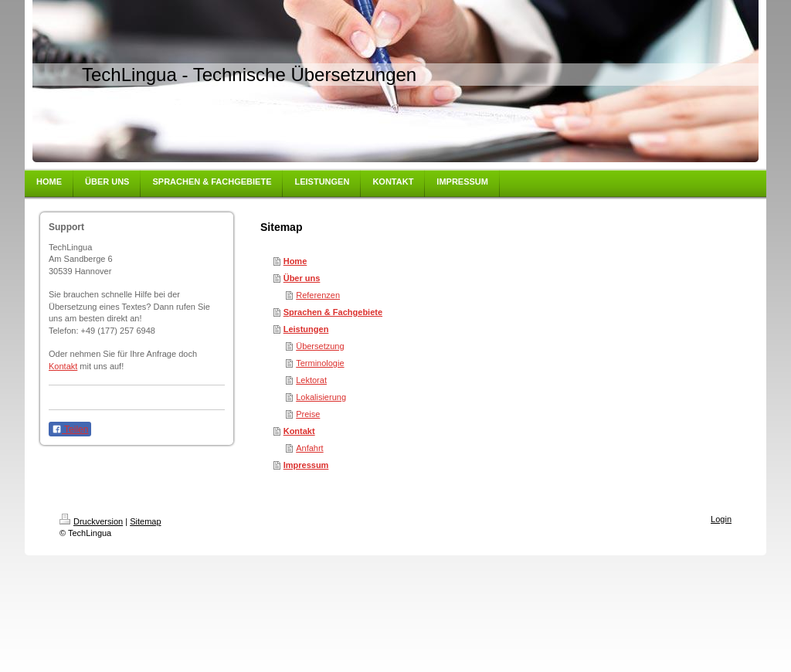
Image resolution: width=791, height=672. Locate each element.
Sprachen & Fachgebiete (333, 312)
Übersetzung (320, 346)
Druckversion (91, 521)
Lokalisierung (321, 397)
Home (295, 261)
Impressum (306, 465)
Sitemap (145, 521)
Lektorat (311, 380)
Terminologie (320, 363)
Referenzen (318, 295)
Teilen (70, 429)
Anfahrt (309, 448)
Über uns (302, 278)
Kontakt (63, 366)
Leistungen (306, 329)
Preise (308, 414)
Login (721, 519)
